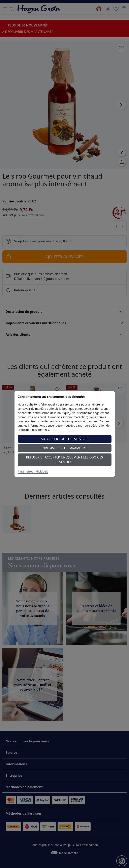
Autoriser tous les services (64, 439)
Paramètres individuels (33, 471)
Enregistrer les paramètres (64, 448)
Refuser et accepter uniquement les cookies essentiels (65, 460)
